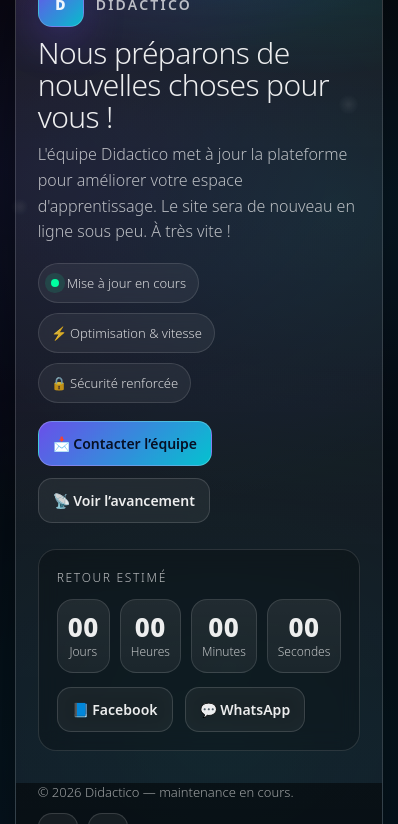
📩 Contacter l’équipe (125, 443)
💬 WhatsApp (245, 709)
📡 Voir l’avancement (124, 500)
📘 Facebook (115, 709)
